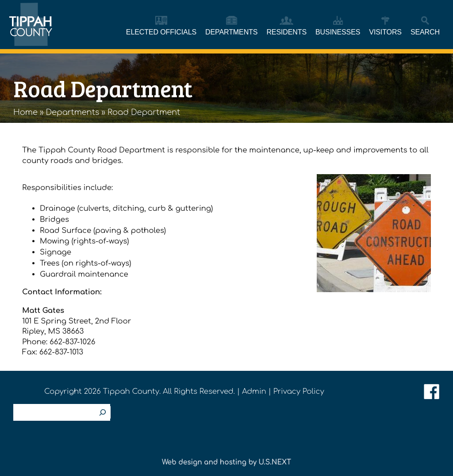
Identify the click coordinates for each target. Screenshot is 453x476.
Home (25, 112)
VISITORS (385, 32)
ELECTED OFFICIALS (161, 32)
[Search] (103, 412)
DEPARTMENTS (231, 32)
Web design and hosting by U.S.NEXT (226, 462)
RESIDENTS (286, 32)
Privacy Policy (299, 391)
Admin (254, 391)
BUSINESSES (338, 32)
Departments (73, 112)
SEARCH (425, 32)
